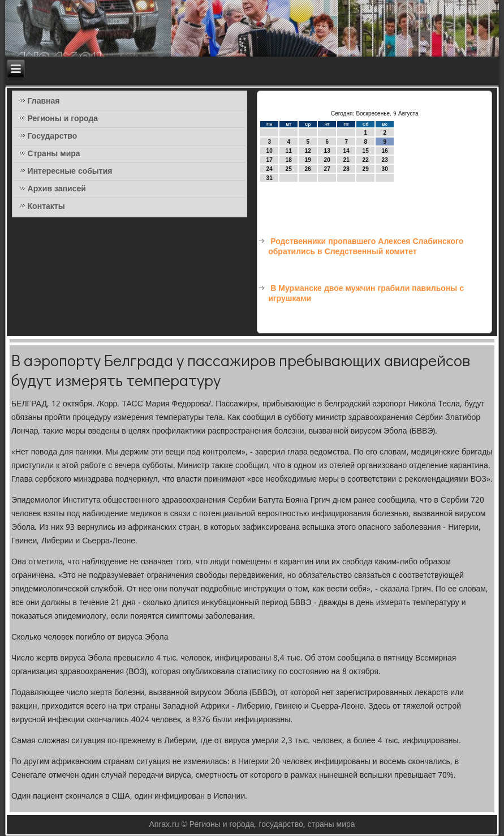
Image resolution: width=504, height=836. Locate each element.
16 (385, 151)
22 (366, 160)
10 (270, 151)
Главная (44, 101)
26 (308, 169)
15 (366, 151)
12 (308, 151)
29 (366, 169)
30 (385, 169)
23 (385, 160)
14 (346, 151)
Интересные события (70, 172)
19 (308, 160)
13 (327, 151)
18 (289, 160)
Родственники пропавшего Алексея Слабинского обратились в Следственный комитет (366, 247)
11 (289, 151)
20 (327, 160)
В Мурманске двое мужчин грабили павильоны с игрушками (366, 294)
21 (346, 160)
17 (270, 160)
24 (270, 169)
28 (346, 169)
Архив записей (57, 189)
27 (327, 169)
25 (289, 169)
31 (270, 178)
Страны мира (54, 154)
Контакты (46, 207)
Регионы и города (63, 119)
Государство (53, 136)
